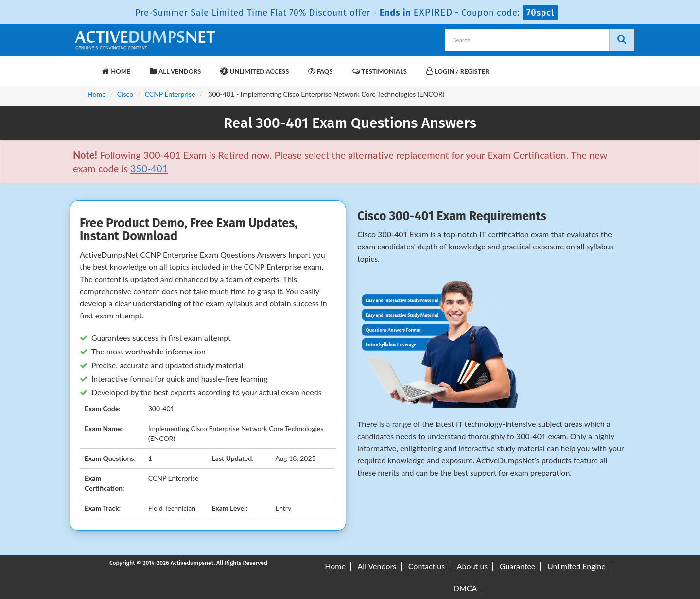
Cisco (125, 94)
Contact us (427, 566)
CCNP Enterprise (170, 94)
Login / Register (458, 71)
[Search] (622, 40)
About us (472, 566)
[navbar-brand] (85, 67)
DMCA (465, 588)
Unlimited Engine (577, 566)
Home (116, 71)
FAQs (320, 71)
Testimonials (380, 71)
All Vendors (175, 71)
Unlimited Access (254, 71)
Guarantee (517, 566)
